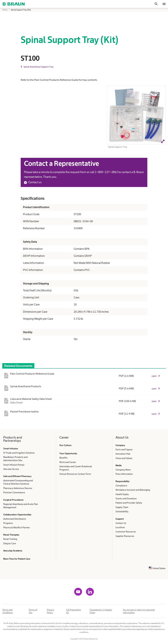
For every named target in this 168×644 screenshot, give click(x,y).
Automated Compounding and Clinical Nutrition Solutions (18, 482)
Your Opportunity (68, 453)
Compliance (121, 486)
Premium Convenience (14, 492)
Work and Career (68, 462)
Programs (8, 523)
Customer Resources (126, 532)
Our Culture (65, 445)
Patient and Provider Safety (129, 503)
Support (120, 519)
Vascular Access (11, 469)
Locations (120, 527)
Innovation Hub (123, 454)
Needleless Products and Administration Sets (15, 459)
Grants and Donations (126, 498)
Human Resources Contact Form (75, 474)
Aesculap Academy (13, 551)
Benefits (63, 458)
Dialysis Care (10, 543)
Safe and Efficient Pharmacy (17, 476)
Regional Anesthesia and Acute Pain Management (21, 506)
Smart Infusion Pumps (14, 465)
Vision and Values (124, 458)
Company (120, 445)
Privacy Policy (51, 611)
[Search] (156, 4)
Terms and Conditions (8, 611)
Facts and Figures (124, 449)
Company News (123, 470)
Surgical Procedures (13, 500)
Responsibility (122, 481)
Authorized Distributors (15, 519)
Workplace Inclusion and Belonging (133, 490)
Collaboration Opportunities (17, 515)
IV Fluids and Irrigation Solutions (19, 453)
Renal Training (10, 539)
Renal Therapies (11, 535)
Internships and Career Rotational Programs (76, 468)
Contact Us (121, 523)
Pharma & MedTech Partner (17, 527)
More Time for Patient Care (17, 559)
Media (119, 465)
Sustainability (122, 511)
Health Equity (122, 494)
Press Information (124, 474)
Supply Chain (122, 507)
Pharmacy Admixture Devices (18, 488)
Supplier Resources (125, 536)
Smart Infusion (11, 449)
